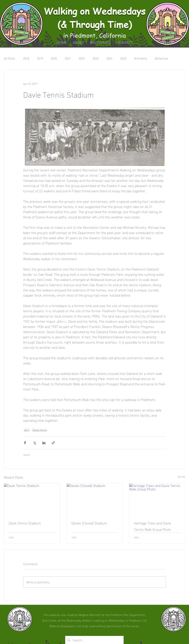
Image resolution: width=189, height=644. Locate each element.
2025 (123, 58)
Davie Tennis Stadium (25, 523)
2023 (95, 58)
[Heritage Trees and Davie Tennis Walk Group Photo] (157, 499)
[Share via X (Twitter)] (34, 443)
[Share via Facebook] (25, 443)
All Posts (10, 58)
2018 (26, 58)
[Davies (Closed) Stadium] (95, 499)
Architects (141, 58)
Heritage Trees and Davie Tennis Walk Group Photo (152, 526)
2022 (82, 58)
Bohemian (162, 58)
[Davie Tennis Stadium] (32, 499)
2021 (68, 58)
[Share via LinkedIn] (44, 443)
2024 (109, 58)
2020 (54, 58)
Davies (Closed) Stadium (89, 523)
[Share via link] (53, 443)
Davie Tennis (40, 429)
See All (181, 477)
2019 (40, 58)
